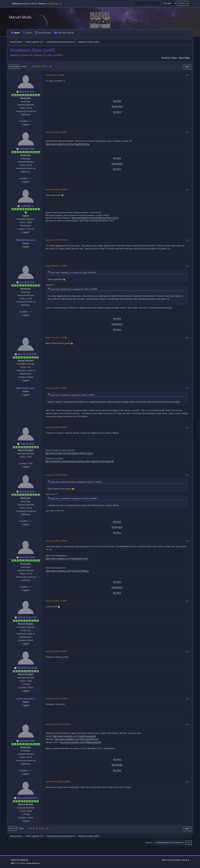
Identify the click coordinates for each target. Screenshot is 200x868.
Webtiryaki (24, 860)
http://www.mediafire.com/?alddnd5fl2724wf (67, 559)
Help (164, 860)
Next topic (184, 58)
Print (187, 67)
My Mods (117, 101)
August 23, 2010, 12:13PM (56, 601)
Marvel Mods (20, 17)
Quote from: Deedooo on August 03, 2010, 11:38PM (72, 395)
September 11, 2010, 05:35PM (58, 782)
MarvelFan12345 (27, 668)
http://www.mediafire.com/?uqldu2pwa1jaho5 (74, 736)
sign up (58, 4)
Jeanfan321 (27, 444)
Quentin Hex (27, 92)
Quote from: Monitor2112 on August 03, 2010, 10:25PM (74, 289)
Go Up (12, 828)
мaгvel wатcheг (27, 354)
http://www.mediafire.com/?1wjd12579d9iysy (67, 571)
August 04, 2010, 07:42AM (56, 338)
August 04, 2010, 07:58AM (56, 388)
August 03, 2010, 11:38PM (56, 266)
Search (27, 33)
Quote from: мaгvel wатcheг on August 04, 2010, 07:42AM (76, 482)
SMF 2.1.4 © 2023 (18, 863)
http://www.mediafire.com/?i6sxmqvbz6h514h (77, 739)
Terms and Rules (174, 860)
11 (50, 66)
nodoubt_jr (27, 206)
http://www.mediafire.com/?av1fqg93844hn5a (68, 144)
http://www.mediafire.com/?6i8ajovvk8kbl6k (80, 742)
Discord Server (43, 33)
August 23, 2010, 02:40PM (56, 651)
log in (48, 4)
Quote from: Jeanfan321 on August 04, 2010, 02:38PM (74, 498)
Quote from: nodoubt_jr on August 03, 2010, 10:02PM (73, 273)
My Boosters (117, 106)
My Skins (117, 112)
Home (15, 33)
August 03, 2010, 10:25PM (56, 240)
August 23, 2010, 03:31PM (56, 699)
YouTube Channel (64, 33)
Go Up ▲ (186, 860)
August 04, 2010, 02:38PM (56, 427)
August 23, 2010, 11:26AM (56, 541)
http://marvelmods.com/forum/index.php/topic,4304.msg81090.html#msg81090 (80, 461)
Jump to (149, 842)
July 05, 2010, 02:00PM (55, 75)
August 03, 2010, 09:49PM (56, 132)
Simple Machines (33, 863)
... (48, 66)
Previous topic (169, 58)
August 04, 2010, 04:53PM (56, 475)
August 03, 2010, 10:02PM (56, 189)
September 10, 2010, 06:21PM (58, 724)
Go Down (14, 67)
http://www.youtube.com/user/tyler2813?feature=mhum (69, 453)
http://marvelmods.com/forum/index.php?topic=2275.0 (95, 218)
